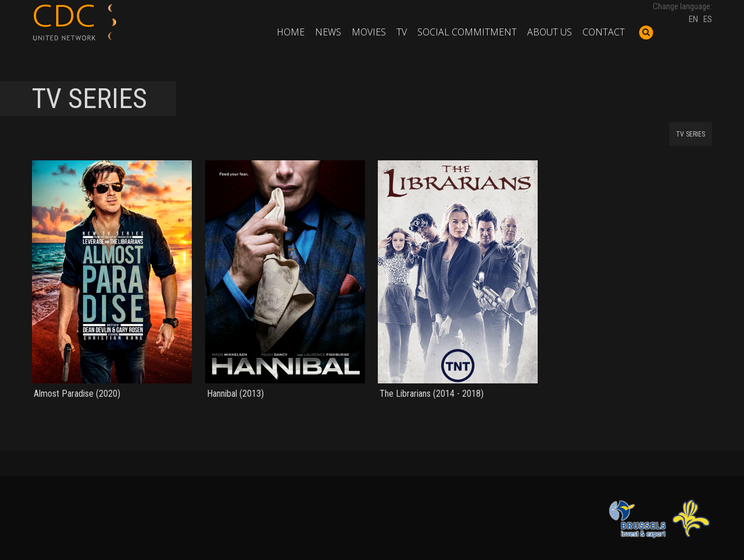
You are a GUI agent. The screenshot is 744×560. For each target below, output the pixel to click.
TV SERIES (691, 134)
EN (693, 19)
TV (402, 32)
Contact (604, 32)
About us (550, 32)
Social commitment (467, 32)
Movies (369, 32)
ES (708, 19)
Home (291, 32)
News (328, 32)
